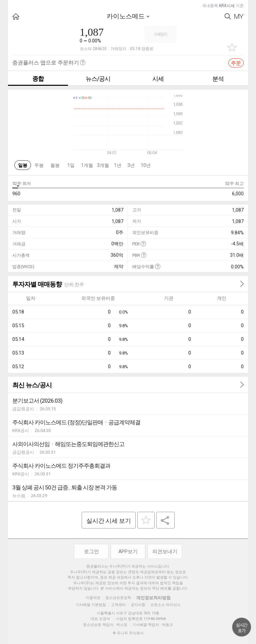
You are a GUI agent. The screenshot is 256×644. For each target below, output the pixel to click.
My (239, 17)
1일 (71, 165)
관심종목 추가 (232, 47)
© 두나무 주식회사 (128, 633)
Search (228, 17)
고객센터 (118, 605)
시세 (158, 79)
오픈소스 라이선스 (165, 605)
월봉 (55, 165)
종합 (38, 79)
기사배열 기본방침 (91, 605)
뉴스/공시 (98, 79)
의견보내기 (165, 552)
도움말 (143, 244)
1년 (118, 165)
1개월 (87, 165)
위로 (242, 627)
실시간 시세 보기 (109, 521)
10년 (146, 165)
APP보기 (128, 552)
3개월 (103, 165)
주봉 (39, 165)
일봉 (23, 165)
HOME (16, 17)
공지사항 (138, 605)
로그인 (91, 552)
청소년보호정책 (118, 598)
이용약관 (93, 598)
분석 (218, 79)
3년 (131, 165)
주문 (236, 63)
